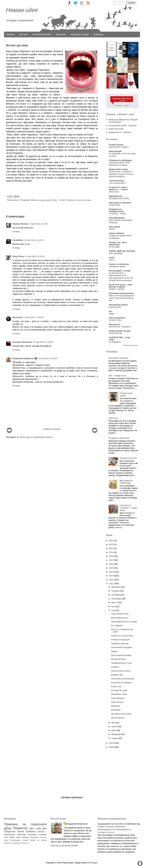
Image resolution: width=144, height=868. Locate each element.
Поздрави (34, 837)
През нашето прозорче (120, 203)
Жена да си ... (115, 324)
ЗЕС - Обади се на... (118, 376)
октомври (116, 595)
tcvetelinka (18, 240)
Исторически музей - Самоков (122, 125)
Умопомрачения (117, 218)
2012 (112, 580)
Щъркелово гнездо (118, 169)
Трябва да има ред (120, 643)
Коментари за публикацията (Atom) (36, 437)
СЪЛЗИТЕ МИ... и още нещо (120, 338)
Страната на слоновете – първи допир (128, 508)
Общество (10, 831)
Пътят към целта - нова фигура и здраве (120, 286)
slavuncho (17, 317)
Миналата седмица (12, 843)
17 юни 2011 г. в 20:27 (48, 358)
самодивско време (117, 266)
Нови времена (118, 698)
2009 (112, 747)
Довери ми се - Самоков (120, 132)
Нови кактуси (117, 702)
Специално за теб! (128, 458)
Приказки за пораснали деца (79, 200)
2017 (112, 560)
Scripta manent (116, 145)
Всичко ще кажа (118, 659)
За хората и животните (119, 438)
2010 (112, 743)
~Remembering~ (117, 181)
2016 (112, 564)
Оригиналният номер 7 (119, 147)
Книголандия (115, 151)
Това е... (112, 260)
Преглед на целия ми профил (64, 845)
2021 (112, 548)
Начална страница (52, 429)
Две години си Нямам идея (126, 482)
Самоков (98, 34)
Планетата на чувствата (122, 636)
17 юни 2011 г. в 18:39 (43, 342)
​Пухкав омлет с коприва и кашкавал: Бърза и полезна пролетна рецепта (121, 174)
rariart (112, 258)
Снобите (115, 667)
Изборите (115, 706)
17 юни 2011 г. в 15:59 (33, 317)
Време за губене (38, 840)
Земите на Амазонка (119, 264)
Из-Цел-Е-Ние (115, 320)
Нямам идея (22, 10)
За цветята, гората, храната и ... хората (118, 188)
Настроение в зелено (121, 671)
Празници (21, 834)
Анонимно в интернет (119, 358)
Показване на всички (131, 345)
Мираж (114, 651)
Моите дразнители (120, 618)
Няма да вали (115, 307)
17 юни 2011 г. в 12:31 (35, 256)
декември (116, 587)
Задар (112, 314)
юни (114, 610)
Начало (10, 34)
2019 (112, 552)
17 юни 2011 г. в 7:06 (38, 224)
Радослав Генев (116, 129)
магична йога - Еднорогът (120, 327)
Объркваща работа (118, 305)
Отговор (16, 232)
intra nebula (114, 227)
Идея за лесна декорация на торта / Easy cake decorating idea (121, 298)
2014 (112, 572)
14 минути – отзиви (117, 214)
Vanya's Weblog (116, 233)
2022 (112, 544)
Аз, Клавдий (117, 625)
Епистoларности (117, 318)
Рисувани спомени (37, 834)
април (115, 726)
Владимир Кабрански (23, 358)
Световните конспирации (123, 679)
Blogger (94, 863)
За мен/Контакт (42, 34)
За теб (23, 34)
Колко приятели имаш (121, 655)
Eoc (111, 311)
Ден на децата (118, 718)
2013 (112, 576)
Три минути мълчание (121, 714)
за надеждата (115, 342)
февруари (116, 734)
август (115, 602)
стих (6, 837)
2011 (112, 583)
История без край (119, 690)
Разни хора (15, 837)
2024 (112, 541)
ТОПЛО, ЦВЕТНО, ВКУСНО (122, 251)
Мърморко (116, 710)
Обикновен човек (119, 694)
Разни (20, 831)
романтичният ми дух (120, 331)
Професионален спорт (122, 663)
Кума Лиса (113, 418)
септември (117, 599)
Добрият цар (117, 675)
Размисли (20, 828)
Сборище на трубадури (120, 160)
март (114, 730)
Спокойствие (114, 205)
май (114, 723)
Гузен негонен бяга (120, 614)
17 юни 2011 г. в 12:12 (34, 240)
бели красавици (116, 253)
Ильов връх (114, 192)
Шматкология (115, 196)
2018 (112, 556)
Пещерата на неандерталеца (116, 210)
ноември (116, 591)
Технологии (25, 843)
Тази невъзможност (117, 183)
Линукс (25, 840)
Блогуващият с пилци (120, 271)
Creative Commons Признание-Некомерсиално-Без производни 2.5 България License (114, 829)
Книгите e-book (80, 34)
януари (115, 738)
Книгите (61, 34)
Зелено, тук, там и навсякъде (118, 243)
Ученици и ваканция (120, 640)
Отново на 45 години (126, 394)
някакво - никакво (117, 289)
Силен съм (116, 686)
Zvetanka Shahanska (22, 342)
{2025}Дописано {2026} (119, 198)
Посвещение (15, 840)
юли (114, 606)
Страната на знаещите (122, 683)
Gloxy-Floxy (18, 256)
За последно (114, 247)
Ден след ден (38, 828)
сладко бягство (115, 333)
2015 (112, 568)
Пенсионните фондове (122, 647)
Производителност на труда (124, 622)
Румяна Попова (20, 224)
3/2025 (112, 229)
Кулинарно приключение (121, 293)
